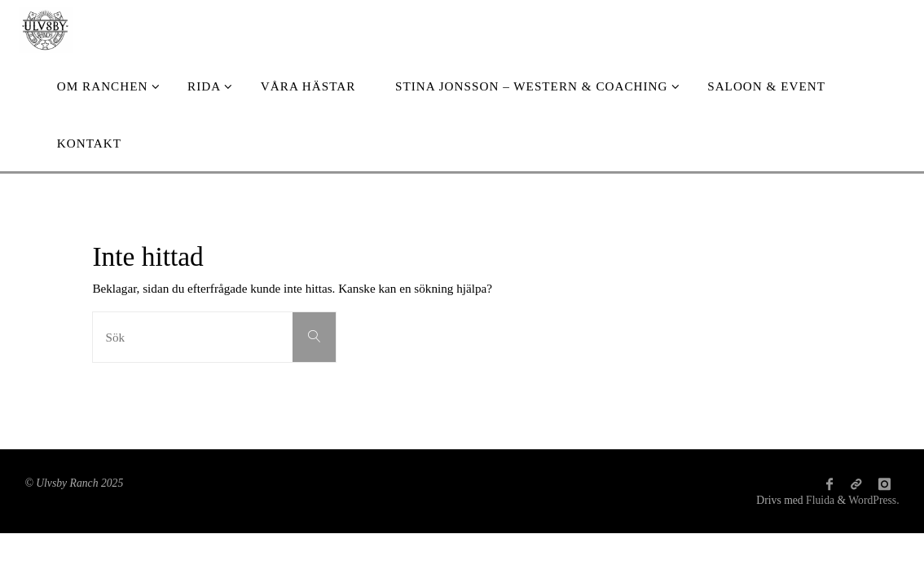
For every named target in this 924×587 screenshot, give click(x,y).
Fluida (819, 500)
